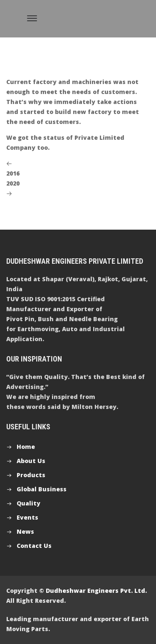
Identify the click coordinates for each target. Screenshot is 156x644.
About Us (31, 461)
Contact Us (34, 546)
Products (31, 475)
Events (27, 517)
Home (26, 447)
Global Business (42, 489)
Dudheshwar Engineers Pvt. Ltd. (96, 591)
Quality (28, 503)
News (25, 531)
